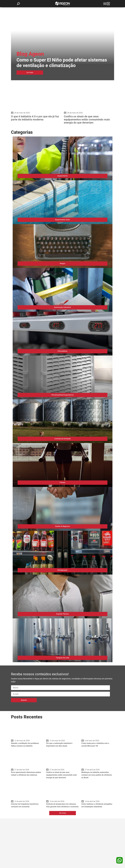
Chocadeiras (62, 351)
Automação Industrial (62, 307)
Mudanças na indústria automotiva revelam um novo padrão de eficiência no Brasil (97, 775)
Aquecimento (62, 176)
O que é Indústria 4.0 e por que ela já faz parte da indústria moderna (35, 118)
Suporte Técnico (62, 614)
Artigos (62, 264)
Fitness (62, 483)
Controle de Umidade (62, 439)
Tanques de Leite (62, 658)
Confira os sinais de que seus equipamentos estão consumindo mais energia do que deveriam (87, 120)
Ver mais (63, 813)
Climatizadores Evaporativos (62, 395)
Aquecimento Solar (62, 220)
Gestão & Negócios (62, 526)
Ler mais (30, 73)
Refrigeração (62, 570)
